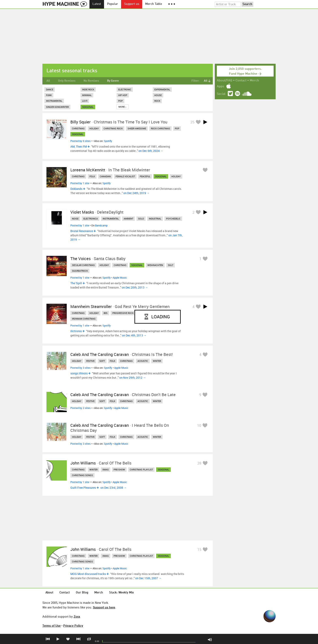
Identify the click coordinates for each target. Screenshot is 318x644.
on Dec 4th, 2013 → (134, 335)
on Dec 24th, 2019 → (136, 193)
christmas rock (113, 128)
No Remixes (91, 81)
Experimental (162, 89)
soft (102, 361)
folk (92, 176)
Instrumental (54, 101)
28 (199, 463)
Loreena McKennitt (88, 170)
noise (75, 219)
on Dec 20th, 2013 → (135, 287)
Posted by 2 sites (81, 408)
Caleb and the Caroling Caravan (100, 354)
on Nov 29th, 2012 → (133, 378)
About (49, 593)
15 (199, 549)
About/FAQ (225, 81)
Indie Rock (88, 89)
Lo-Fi (85, 101)
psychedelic (173, 219)
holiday (94, 128)
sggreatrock (80, 271)
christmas (78, 128)
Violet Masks (82, 212)
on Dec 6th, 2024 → (151, 151)
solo (141, 219)
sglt (171, 265)
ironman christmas (84, 319)
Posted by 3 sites (81, 368)
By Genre (113, 81)
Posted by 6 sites (81, 141)
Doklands (76, 189)
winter (157, 361)
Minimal (87, 95)
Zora (77, 616)
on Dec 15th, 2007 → (148, 578)
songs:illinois (79, 373)
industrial (155, 219)
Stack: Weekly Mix (121, 593)
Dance (50, 89)
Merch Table (154, 4)
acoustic (143, 361)
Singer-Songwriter (57, 107)
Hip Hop (123, 95)
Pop (120, 101)
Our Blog (82, 593)
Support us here (104, 607)
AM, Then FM (79, 146)
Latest (97, 4)
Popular (113, 4)
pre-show (119, 469)
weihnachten (155, 265)
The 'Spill (76, 283)
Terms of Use (52, 626)
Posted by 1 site (80, 183)
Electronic (125, 89)
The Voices (81, 259)
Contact (241, 81)
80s (106, 313)
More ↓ (122, 107)
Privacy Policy (73, 626)
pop (177, 128)
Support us (132, 4)
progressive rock (123, 313)
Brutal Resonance (82, 231)
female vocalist (125, 176)
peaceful (145, 176)
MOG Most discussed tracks (88, 574)
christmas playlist (141, 469)
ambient (128, 219)
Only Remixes (67, 81)
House (158, 95)
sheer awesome (137, 128)
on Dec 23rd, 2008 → (113, 488)
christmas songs (82, 475)
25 (192, 122)
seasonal (88, 107)
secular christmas (83, 265)
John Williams (83, 463)
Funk (49, 95)
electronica (91, 219)
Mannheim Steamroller (91, 306)
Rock (157, 101)
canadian (105, 176)
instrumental (111, 219)
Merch (254, 81)
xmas (106, 469)
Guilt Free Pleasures (83, 488)
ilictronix (76, 331)
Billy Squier (81, 122)
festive (90, 361)
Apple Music (120, 278)
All (48, 81)
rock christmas (160, 128)
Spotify (108, 141)
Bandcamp (101, 225)
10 (199, 425)
